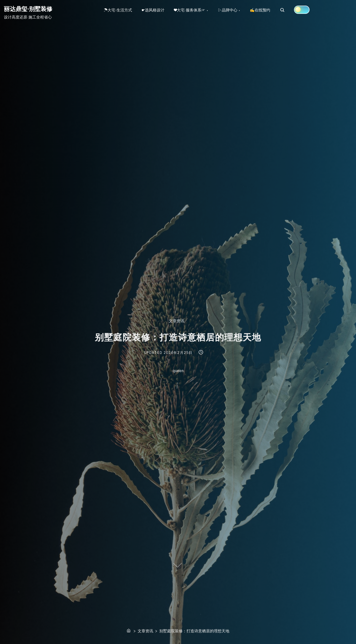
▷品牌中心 (228, 10)
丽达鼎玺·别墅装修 (28, 9)
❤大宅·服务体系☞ (190, 10)
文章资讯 (177, 321)
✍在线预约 (260, 10)
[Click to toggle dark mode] (302, 10)
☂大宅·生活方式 (118, 10)
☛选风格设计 (153, 10)
